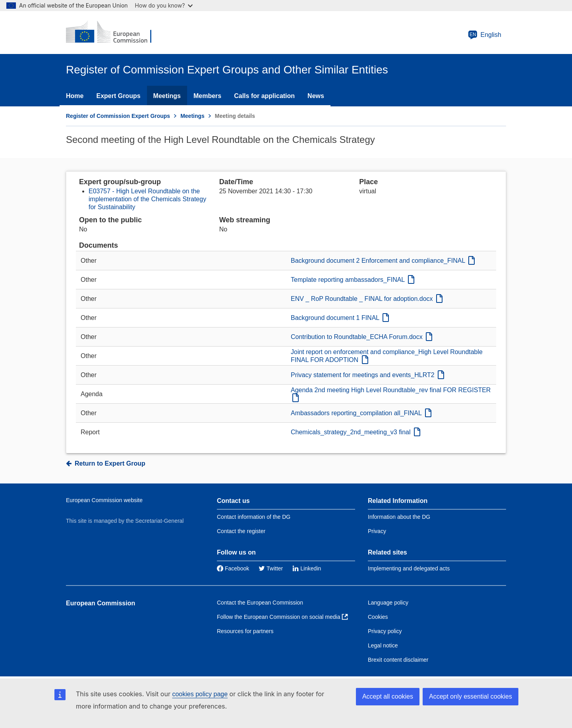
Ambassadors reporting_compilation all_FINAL (361, 413)
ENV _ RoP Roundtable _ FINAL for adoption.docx (367, 299)
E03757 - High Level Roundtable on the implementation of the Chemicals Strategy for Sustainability (147, 199)
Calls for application (264, 96)
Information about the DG (399, 517)
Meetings (167, 96)
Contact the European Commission (260, 603)
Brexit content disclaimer (398, 660)
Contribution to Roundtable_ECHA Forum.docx (361, 337)
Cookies (378, 617)
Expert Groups (118, 96)
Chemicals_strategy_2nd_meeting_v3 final (356, 432)
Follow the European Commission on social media (282, 617)
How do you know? (164, 5)
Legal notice (383, 645)
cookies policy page (200, 694)
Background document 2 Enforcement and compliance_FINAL (383, 261)
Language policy (388, 603)
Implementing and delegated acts (409, 568)
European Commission (100, 603)
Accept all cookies (388, 696)
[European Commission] (114, 33)
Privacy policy (385, 631)
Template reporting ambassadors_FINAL (353, 280)
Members (207, 96)
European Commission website (104, 500)
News (316, 96)
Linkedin (307, 568)
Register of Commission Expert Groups (118, 116)
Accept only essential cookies (471, 696)
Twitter (271, 568)
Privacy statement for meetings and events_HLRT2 (367, 375)
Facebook (233, 568)
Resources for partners (245, 631)
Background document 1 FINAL (340, 318)
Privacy (377, 531)
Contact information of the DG (254, 517)
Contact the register (241, 531)
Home (75, 96)
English (485, 35)
